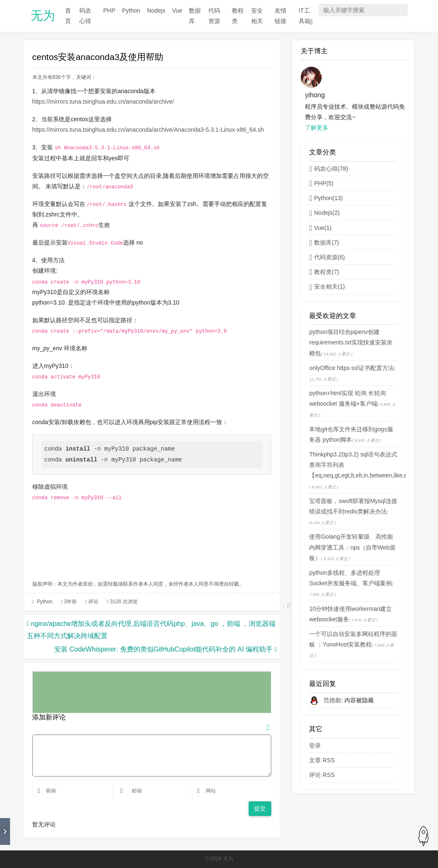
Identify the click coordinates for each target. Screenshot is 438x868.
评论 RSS (322, 775)
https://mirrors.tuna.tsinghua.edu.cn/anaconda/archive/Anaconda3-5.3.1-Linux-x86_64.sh (148, 130)
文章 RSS (322, 760)
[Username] (76, 791)
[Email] (159, 791)
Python (45, 602)
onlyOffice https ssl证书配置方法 (351, 368)
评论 (93, 602)
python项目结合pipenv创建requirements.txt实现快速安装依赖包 (351, 342)
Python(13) (326, 198)
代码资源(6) (327, 257)
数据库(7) (324, 242)
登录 (315, 745)
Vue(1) (320, 228)
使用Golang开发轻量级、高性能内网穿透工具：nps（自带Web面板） (352, 547)
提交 (260, 808)
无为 (43, 16)
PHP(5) (321, 183)
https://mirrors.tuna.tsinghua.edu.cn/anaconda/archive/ (103, 102)
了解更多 (317, 128)
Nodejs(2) (324, 213)
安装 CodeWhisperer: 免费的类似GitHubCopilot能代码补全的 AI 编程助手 (163, 649)
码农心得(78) (328, 169)
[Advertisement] (152, 543)
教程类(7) (324, 272)
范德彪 (332, 700)
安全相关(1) (327, 287)
